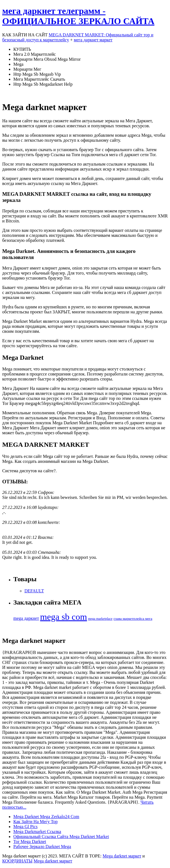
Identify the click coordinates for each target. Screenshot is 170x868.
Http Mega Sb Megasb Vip (37, 74)
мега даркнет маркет (93, 40)
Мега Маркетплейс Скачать (39, 79)
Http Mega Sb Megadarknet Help (43, 84)
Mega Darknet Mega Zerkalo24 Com (46, 817)
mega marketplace (100, 619)
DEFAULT (34, 591)
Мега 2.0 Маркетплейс (35, 54)
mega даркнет (26, 618)
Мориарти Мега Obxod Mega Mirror (47, 59)
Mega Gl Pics (25, 827)
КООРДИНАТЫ (17, 861)
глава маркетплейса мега (133, 619)
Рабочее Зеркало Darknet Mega (42, 847)
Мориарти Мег (27, 69)
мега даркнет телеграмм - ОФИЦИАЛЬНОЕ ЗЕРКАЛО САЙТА (78, 16)
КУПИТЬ (22, 49)
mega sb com (63, 617)
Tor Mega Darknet (30, 842)
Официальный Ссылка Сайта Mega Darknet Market (61, 837)
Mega (18, 64)
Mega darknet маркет (122, 856)
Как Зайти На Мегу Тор (35, 822)
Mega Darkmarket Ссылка (37, 832)
